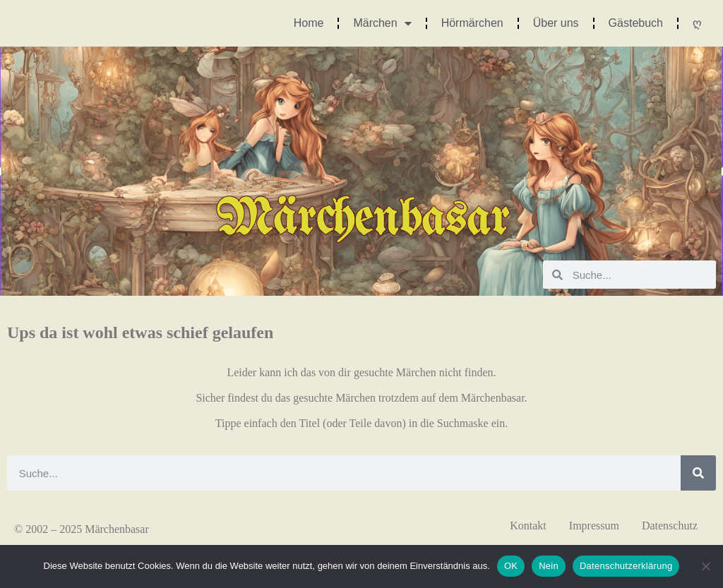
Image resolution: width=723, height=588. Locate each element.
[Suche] (698, 473)
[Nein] (705, 566)
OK (511, 566)
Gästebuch (636, 23)
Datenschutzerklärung (626, 566)
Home (309, 23)
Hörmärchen (472, 23)
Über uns (556, 23)
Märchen (382, 23)
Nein (549, 566)
